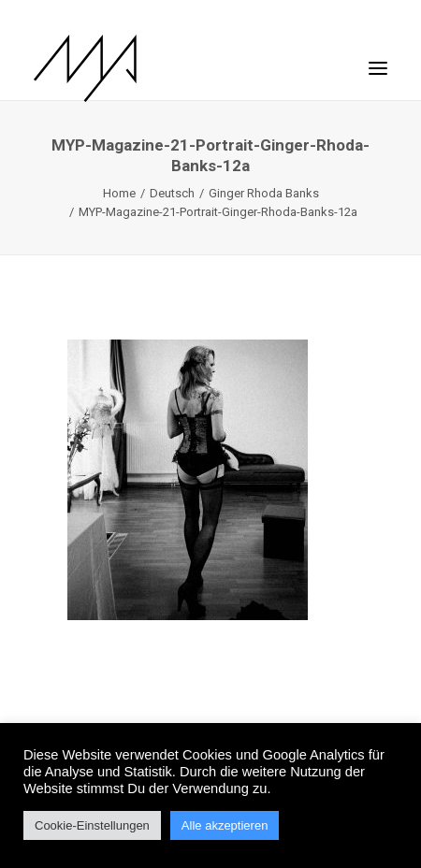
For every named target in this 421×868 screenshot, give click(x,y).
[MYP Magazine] (85, 68)
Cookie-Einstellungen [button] (92, 825)
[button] (378, 59)
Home (119, 193)
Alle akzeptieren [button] (225, 825)
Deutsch (172, 193)
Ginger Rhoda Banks (264, 193)
